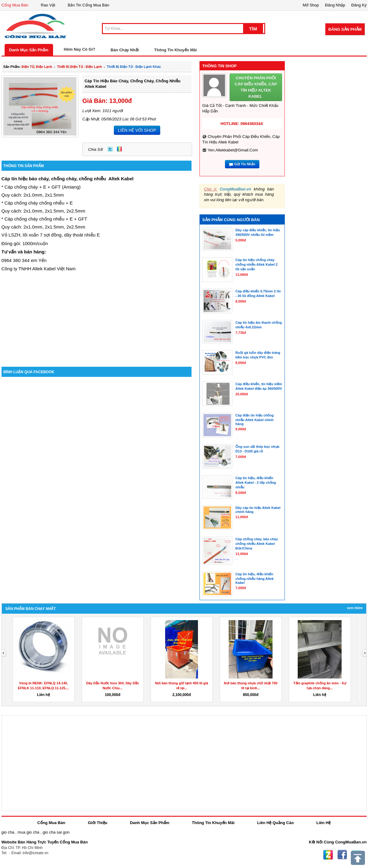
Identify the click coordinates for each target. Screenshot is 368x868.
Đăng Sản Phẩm (345, 29)
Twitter (110, 149)
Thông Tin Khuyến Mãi (175, 50)
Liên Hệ (324, 823)
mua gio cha (28, 832)
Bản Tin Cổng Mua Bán (89, 5)
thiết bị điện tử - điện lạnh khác (134, 67)
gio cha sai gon (56, 832)
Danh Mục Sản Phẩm (29, 50)
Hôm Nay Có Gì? (80, 49)
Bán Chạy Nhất (125, 50)
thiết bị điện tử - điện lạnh (79, 67)
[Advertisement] (97, 315)
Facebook (342, 855)
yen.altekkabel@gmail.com (233, 150)
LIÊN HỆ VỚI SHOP (137, 130)
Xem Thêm (355, 608)
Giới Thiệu (97, 823)
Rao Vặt (48, 5)
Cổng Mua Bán (15, 5)
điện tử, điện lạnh (37, 67)
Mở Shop (311, 5)
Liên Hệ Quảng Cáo (275, 823)
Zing (119, 149)
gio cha (8, 832)
